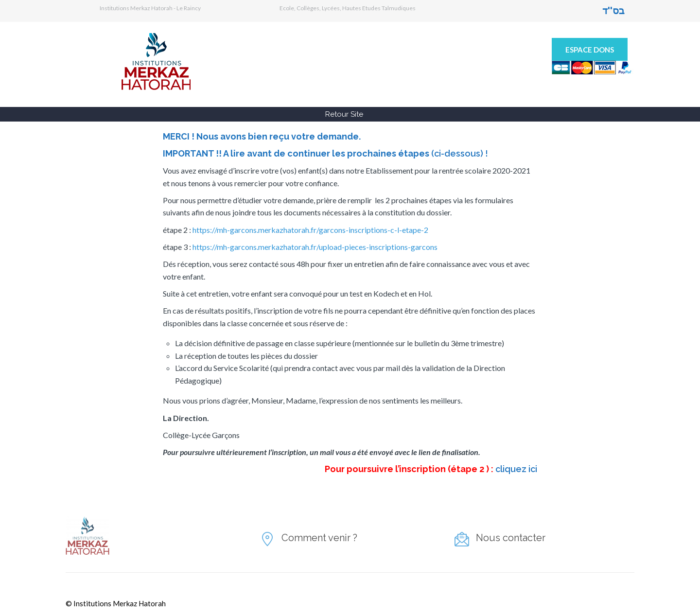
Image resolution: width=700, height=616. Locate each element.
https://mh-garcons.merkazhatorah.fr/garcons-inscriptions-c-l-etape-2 (310, 230)
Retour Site (344, 114)
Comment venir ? (319, 538)
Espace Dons (590, 50)
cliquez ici (516, 469)
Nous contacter (511, 538)
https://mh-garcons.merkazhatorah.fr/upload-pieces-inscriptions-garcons (315, 247)
